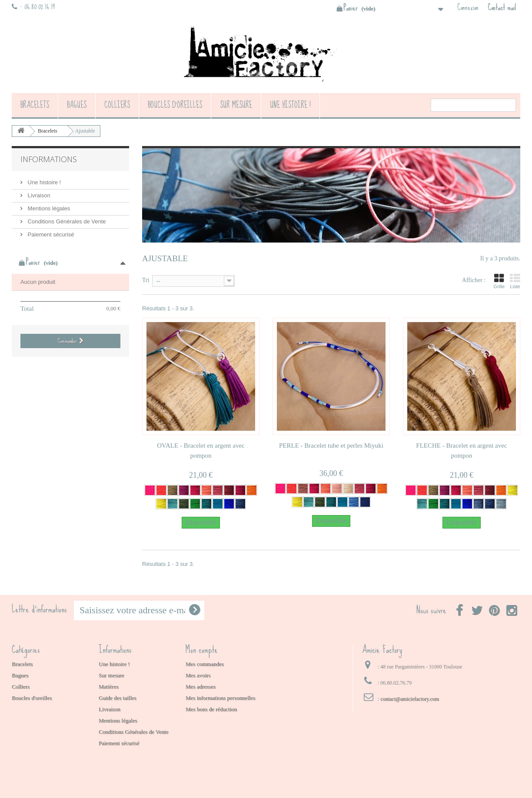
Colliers (117, 105)
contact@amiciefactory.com (410, 699)
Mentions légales (48, 208)
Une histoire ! (290, 105)
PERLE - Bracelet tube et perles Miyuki (331, 446)
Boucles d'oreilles (175, 105)
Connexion (468, 7)
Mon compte (202, 650)
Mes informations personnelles (220, 698)
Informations (49, 159)
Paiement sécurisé (50, 234)
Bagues (77, 105)
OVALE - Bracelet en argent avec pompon (201, 451)
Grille (499, 281)
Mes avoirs (198, 675)
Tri (146, 280)
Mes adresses (201, 687)
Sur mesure (236, 105)
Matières (108, 687)
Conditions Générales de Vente (66, 221)
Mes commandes (205, 664)
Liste (515, 281)
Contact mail (502, 7)
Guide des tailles (118, 698)
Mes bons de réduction (211, 709)
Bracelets (35, 105)
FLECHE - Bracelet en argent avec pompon (461, 451)
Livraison (38, 195)
